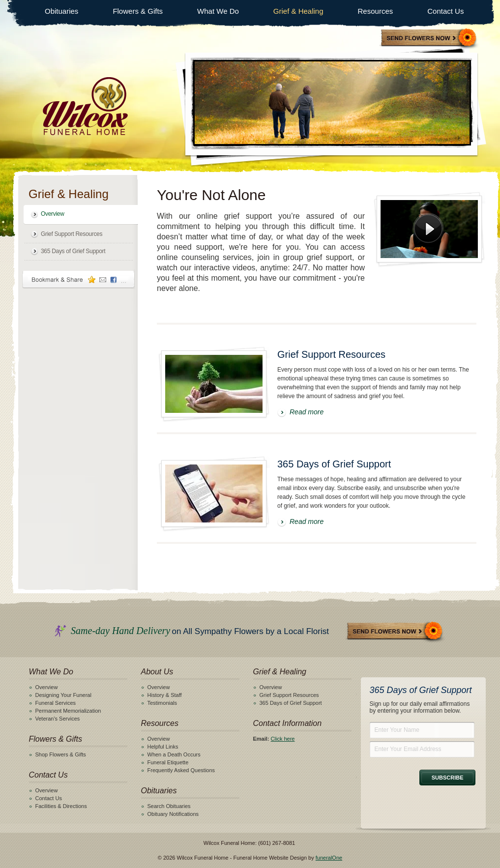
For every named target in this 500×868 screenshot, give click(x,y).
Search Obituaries (169, 806)
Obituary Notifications (173, 814)
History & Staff (165, 695)
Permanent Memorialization (68, 711)
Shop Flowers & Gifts (61, 754)
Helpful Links (163, 747)
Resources (376, 11)
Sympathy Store (429, 39)
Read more (307, 412)
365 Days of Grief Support (73, 251)
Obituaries (61, 11)
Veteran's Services (58, 719)
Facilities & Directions (61, 806)
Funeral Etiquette (168, 762)
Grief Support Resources (72, 234)
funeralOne (329, 858)
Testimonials (162, 703)
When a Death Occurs (174, 754)
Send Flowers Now (395, 632)
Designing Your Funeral (63, 695)
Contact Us (445, 11)
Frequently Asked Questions (181, 770)
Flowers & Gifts (138, 11)
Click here (283, 739)
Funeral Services (56, 703)
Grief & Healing (298, 11)
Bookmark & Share (79, 279)
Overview (53, 214)
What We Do (218, 11)
